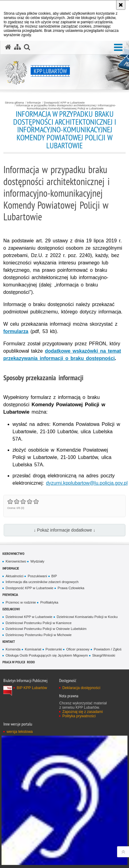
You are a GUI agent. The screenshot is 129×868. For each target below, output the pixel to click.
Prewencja (10, 595)
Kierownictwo (13, 553)
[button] (118, 48)
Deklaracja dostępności (81, 688)
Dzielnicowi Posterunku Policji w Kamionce (38, 623)
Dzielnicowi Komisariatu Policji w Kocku (87, 617)
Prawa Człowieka (71, 588)
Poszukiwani (37, 576)
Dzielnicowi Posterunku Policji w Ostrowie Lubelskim (46, 629)
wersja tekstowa (19, 732)
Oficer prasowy (78, 649)
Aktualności (14, 576)
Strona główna (14, 103)
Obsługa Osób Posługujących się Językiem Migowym (47, 655)
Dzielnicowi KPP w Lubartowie (29, 617)
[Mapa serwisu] (17, 47)
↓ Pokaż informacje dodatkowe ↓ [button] (64, 530)
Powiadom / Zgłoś (108, 649)
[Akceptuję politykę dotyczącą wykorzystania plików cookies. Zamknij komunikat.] (121, 5)
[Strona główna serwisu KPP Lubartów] (8, 47)
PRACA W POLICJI (14, 662)
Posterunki (54, 649)
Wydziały (37, 561)
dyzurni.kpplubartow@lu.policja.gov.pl (87, 483)
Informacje (34, 103)
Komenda (13, 649)
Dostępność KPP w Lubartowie (64, 103)
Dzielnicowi (11, 609)
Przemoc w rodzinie (21, 602)
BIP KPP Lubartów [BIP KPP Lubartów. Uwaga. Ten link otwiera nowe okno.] (32, 688)
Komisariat (33, 649)
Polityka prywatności (79, 716)
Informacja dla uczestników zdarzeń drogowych (42, 582)
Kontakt (9, 641)
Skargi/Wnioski (104, 655)
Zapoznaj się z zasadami (82, 712)
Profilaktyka (49, 602)
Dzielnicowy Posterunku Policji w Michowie (38, 635)
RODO (31, 662)
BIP (54, 576)
